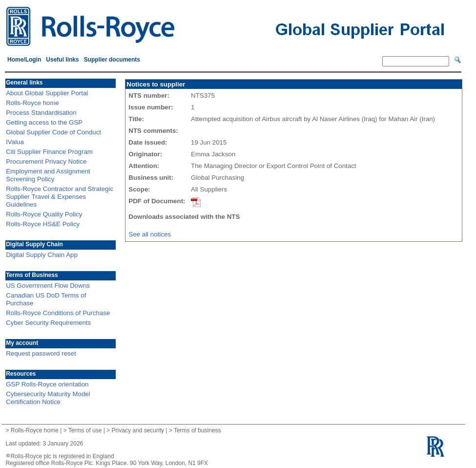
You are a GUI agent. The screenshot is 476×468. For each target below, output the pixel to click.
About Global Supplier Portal (47, 93)
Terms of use (85, 430)
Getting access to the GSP (44, 122)
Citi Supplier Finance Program (49, 152)
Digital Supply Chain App (42, 255)
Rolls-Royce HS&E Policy (43, 224)
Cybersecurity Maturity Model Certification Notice (48, 398)
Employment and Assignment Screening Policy (48, 175)
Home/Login (24, 60)
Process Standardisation (41, 113)
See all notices (150, 234)
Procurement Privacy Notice (46, 161)
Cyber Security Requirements (48, 323)
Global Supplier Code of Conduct (53, 132)
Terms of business (197, 430)
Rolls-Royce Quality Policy (44, 214)
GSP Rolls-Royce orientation (47, 384)
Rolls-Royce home (32, 103)
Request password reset (41, 353)
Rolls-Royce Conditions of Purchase (58, 313)
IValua (15, 142)
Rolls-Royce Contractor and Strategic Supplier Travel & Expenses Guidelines (60, 197)
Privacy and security (138, 430)
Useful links (62, 60)
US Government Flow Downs (48, 286)
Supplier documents (112, 60)
